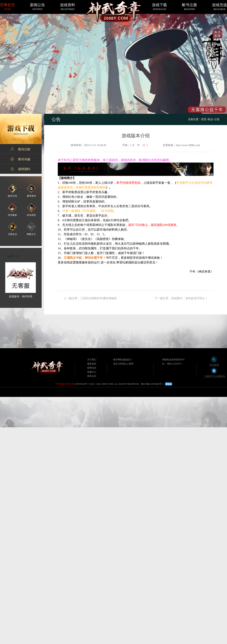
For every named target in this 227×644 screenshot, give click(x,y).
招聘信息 (92, 368)
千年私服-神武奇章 (64, 384)
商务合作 (92, 376)
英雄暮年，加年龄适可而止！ (190, 298)
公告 (217, 119)
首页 (204, 119)
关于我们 (92, 360)
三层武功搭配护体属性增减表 (99, 298)
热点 (210, 119)
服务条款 (92, 364)
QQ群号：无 (13, 256)
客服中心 (92, 372)
